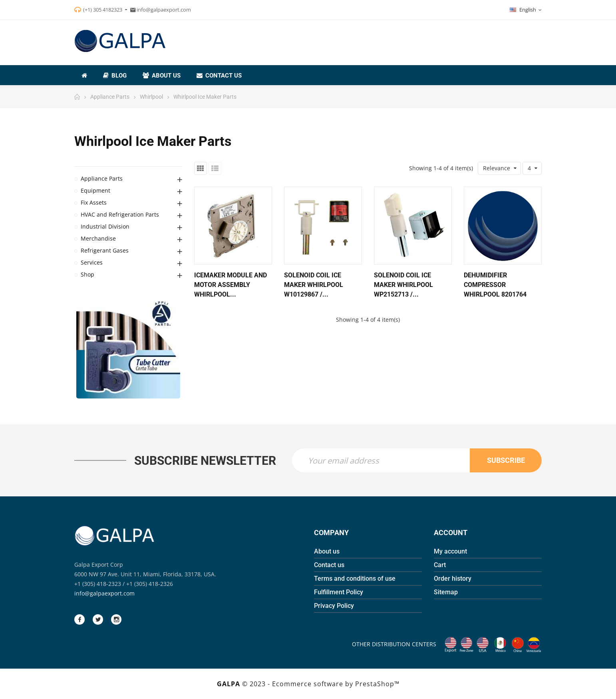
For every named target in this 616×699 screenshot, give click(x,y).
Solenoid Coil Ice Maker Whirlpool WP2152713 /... (403, 285)
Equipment (95, 190)
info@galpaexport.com (104, 593)
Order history (453, 579)
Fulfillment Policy (339, 592)
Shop (87, 274)
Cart (440, 565)
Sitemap (446, 592)
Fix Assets (94, 202)
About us (327, 551)
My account (450, 551)
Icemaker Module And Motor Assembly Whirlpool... (231, 285)
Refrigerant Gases (105, 250)
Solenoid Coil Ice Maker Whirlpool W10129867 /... (314, 285)
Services (92, 262)
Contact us (329, 565)
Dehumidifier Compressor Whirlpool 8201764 (495, 285)
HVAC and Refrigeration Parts (120, 214)
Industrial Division (105, 226)
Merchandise (98, 238)
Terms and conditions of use (355, 579)
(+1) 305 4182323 (103, 10)
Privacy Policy (334, 606)
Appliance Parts (102, 178)
